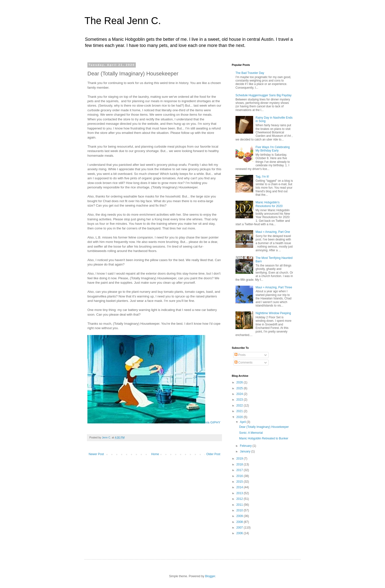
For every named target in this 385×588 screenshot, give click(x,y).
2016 (240, 476)
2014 (240, 487)
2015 (240, 482)
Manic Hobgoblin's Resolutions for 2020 (269, 204)
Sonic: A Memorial (251, 433)
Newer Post (96, 454)
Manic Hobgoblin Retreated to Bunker (264, 438)
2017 (240, 470)
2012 (240, 499)
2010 (240, 510)
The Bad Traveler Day (250, 73)
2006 (240, 533)
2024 (240, 394)
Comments (243, 363)
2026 (240, 382)
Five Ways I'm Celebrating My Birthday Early (273, 149)
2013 (240, 493)
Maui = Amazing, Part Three (274, 287)
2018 (240, 464)
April (243, 422)
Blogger (210, 576)
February (246, 446)
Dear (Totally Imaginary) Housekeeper (264, 427)
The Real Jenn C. (123, 21)
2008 (240, 522)
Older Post (213, 454)
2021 (240, 411)
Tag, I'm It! (262, 177)
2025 (240, 388)
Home (155, 454)
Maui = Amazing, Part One (273, 232)
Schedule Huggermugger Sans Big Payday (263, 95)
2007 (240, 528)
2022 (240, 406)
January (246, 451)
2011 (240, 505)
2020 (240, 417)
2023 (240, 400)
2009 (240, 516)
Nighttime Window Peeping (273, 313)
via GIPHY (213, 422)
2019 (240, 459)
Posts (240, 355)
